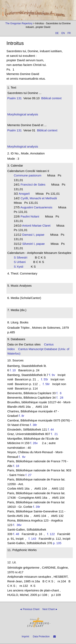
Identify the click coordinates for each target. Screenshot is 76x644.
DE (57, 33)
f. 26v (34, 443)
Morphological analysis (23, 114)
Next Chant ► (50, 609)
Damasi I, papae (35, 235)
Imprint (25, 637)
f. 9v (52, 375)
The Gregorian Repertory (19, 23)
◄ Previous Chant (29, 609)
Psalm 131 (14, 98)
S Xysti (20, 267)
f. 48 (16, 534)
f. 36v (18, 525)
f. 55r (45, 379)
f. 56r (46, 384)
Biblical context (51, 98)
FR (69, 33)
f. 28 (61, 397)
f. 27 (28, 475)
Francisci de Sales (34, 184)
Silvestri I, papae (35, 244)
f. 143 (32, 539)
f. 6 (60, 393)
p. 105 (57, 543)
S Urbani (21, 262)
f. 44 (51, 429)
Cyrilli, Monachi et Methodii (40, 198)
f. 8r (22, 416)
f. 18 (16, 466)
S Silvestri (22, 257)
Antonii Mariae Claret (38, 225)
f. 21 (55, 434)
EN (63, 33)
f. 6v (23, 457)
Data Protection (41, 637)
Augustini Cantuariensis (38, 207)
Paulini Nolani (31, 216)
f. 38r (33, 425)
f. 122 (51, 534)
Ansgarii (25, 194)
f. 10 (13, 370)
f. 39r (37, 507)
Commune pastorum (29, 175)
